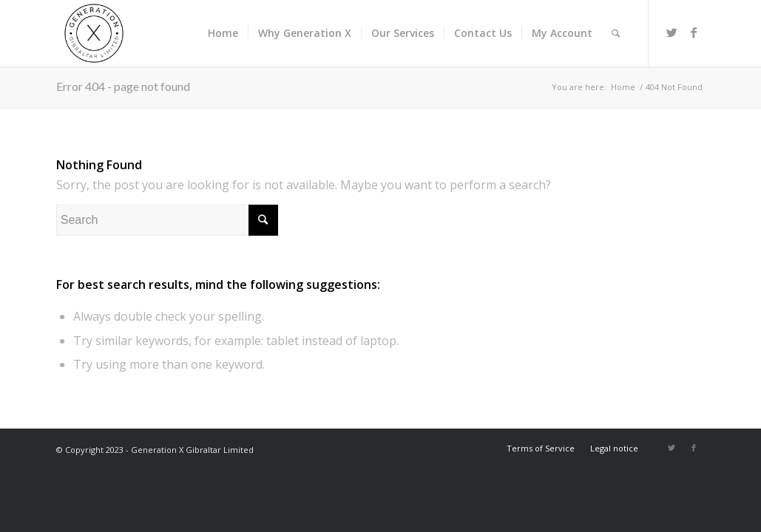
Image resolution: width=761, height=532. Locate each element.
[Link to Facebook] (694, 33)
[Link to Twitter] (672, 33)
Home (623, 87)
